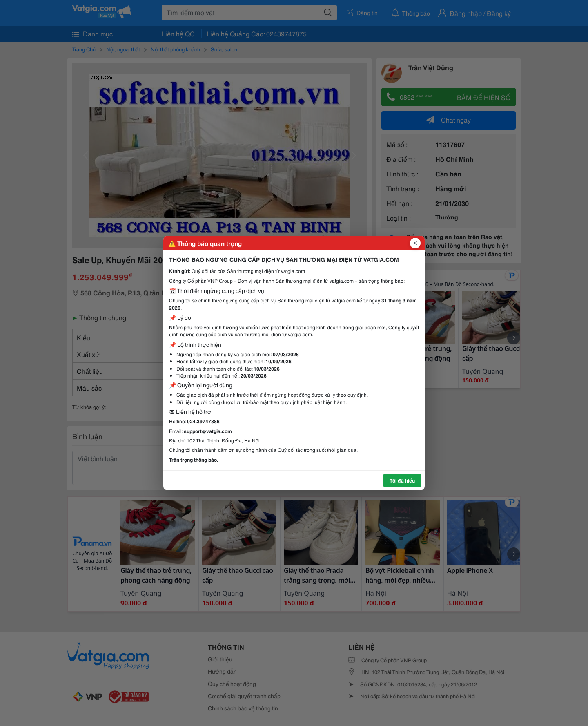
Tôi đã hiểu (402, 480)
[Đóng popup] (415, 243)
